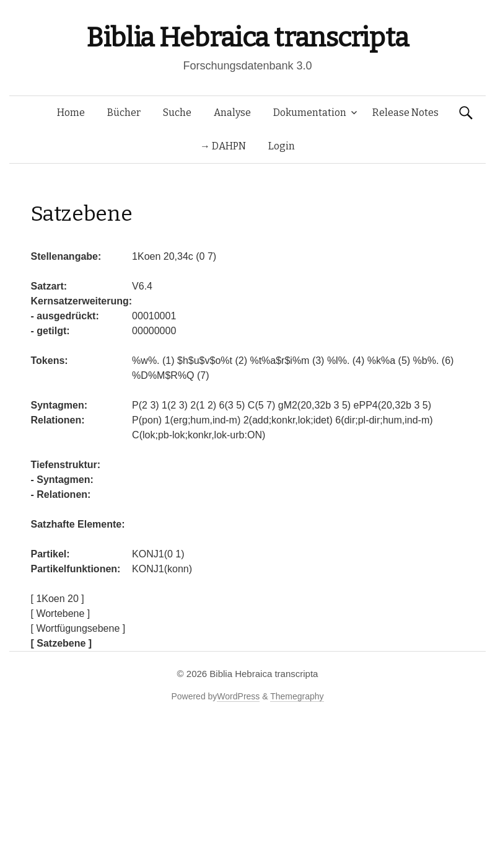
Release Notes (405, 113)
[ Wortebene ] (61, 613)
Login (282, 146)
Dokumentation (310, 113)
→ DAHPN (223, 146)
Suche (177, 113)
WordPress (238, 696)
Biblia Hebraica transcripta (247, 38)
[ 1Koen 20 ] (58, 599)
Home (71, 113)
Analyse (232, 113)
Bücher (124, 113)
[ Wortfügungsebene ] (78, 628)
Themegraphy (297, 696)
